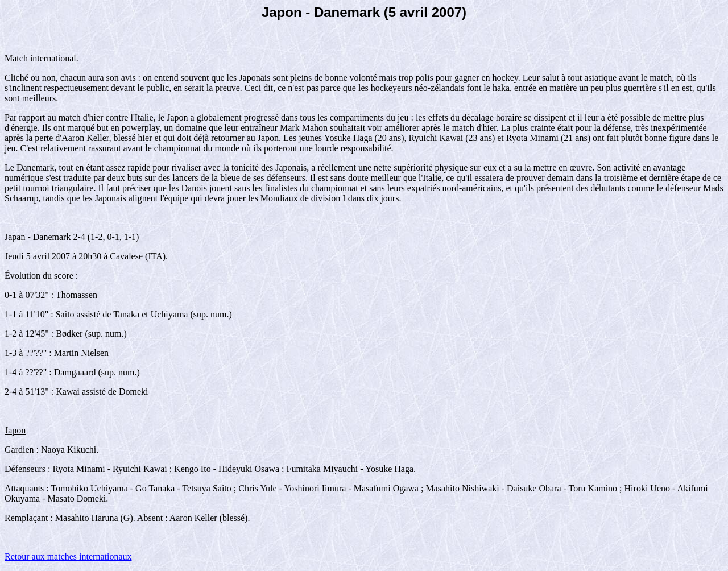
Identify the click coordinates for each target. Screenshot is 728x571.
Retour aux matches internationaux (68, 556)
